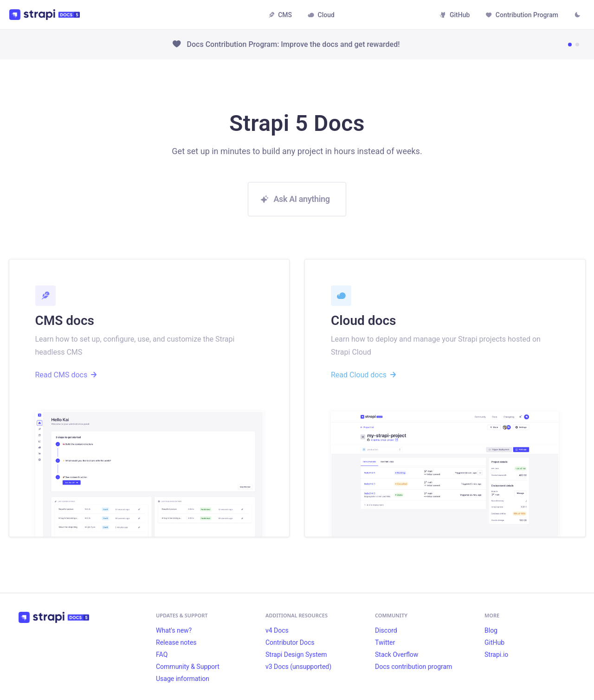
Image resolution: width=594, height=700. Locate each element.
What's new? (174, 630)
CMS (280, 15)
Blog (491, 630)
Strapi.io (496, 655)
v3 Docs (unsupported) (298, 667)
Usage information (183, 679)
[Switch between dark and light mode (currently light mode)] (577, 16)
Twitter (385, 642)
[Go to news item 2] (577, 45)
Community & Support (188, 667)
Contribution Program (522, 15)
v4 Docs (277, 630)
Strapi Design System (296, 655)
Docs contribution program (413, 667)
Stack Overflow (397, 655)
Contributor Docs (290, 642)
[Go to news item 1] (570, 45)
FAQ (162, 655)
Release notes (176, 642)
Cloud (321, 15)
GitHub (455, 15)
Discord (386, 630)
